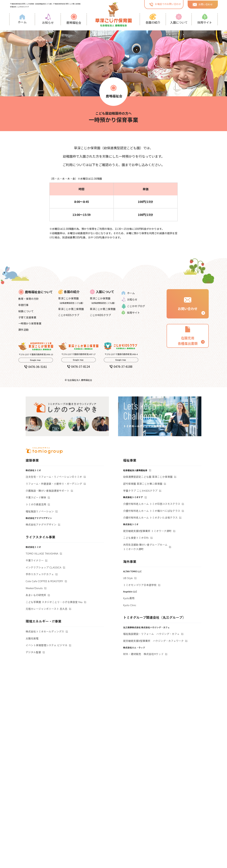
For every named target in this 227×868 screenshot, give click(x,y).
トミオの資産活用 (36, 504)
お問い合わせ (203, 4)
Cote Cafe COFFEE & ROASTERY (44, 581)
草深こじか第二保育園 (71, 309)
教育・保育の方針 (29, 299)
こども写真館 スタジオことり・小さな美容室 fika (54, 602)
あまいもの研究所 (36, 595)
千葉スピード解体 (36, 497)
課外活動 (23, 330)
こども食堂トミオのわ (136, 538)
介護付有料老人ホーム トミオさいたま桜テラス (150, 518)
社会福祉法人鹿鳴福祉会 (135, 470)
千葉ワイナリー (35, 560)
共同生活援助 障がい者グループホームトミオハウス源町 (145, 547)
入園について (179, 19)
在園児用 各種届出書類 (188, 336)
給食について (26, 311)
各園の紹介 (153, 19)
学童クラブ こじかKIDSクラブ (140, 491)
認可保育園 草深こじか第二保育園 (143, 484)
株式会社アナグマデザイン (41, 524)
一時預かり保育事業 (30, 323)
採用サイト (205, 19)
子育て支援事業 (27, 317)
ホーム (22, 19)
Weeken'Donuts (34, 588)
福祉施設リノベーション (40, 511)
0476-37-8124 (79, 366)
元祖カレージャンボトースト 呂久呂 (46, 609)
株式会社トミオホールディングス (45, 631)
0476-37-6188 (121, 366)
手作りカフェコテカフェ (40, 574)
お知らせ (48, 19)
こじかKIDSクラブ (69, 315)
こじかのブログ (133, 306)
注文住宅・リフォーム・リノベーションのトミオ (54, 477)
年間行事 (23, 305)
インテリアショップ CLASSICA (43, 567)
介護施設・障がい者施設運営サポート (47, 491)
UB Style (128, 578)
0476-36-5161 (36, 367)
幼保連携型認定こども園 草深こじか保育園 (148, 477)
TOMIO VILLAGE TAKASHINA (42, 553)
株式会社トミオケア (133, 497)
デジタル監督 (33, 652)
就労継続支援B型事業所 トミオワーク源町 (147, 531)
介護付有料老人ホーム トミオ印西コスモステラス (152, 504)
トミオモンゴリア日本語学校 (140, 585)
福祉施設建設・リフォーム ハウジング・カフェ (151, 634)
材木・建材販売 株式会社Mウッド (143, 654)
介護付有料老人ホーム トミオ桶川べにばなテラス (152, 511)
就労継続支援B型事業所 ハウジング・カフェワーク (153, 641)
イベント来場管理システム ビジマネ (46, 645)
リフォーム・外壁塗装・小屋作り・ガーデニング (54, 484)
